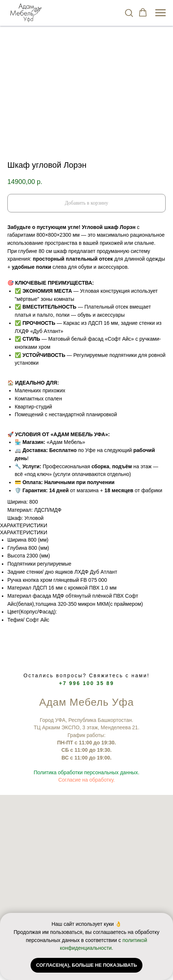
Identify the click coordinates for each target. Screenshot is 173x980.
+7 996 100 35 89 (86, 683)
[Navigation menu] (160, 13)
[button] (129, 13)
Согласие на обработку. (86, 780)
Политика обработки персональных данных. (86, 772)
